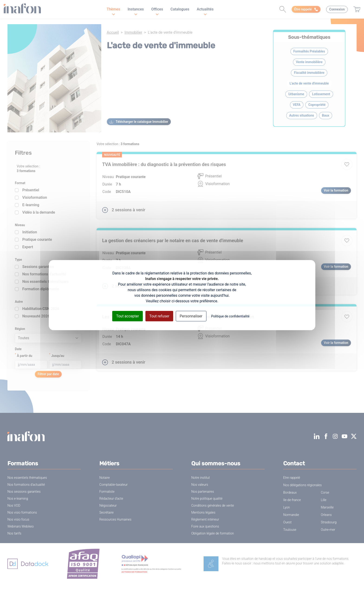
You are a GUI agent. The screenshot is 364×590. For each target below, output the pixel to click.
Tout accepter (127, 316)
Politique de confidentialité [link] (230, 316)
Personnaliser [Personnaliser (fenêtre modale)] (191, 316)
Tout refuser (159, 316)
